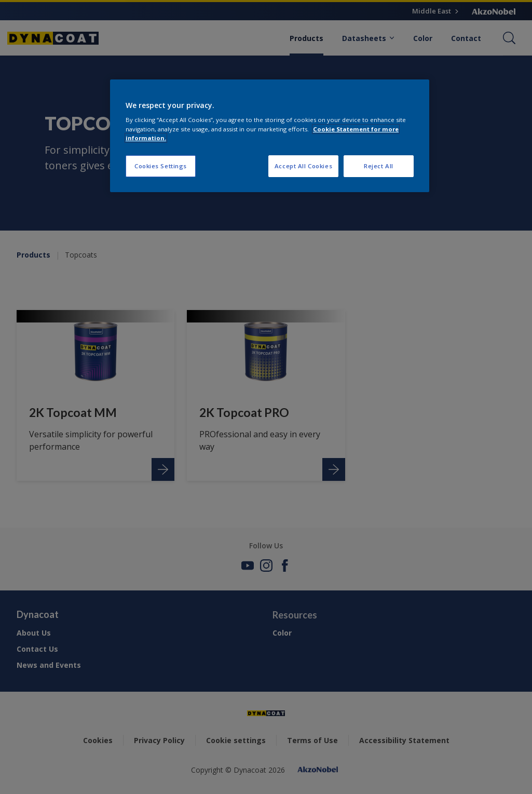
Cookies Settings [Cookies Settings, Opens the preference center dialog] (161, 166)
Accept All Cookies (303, 166)
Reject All (379, 166)
